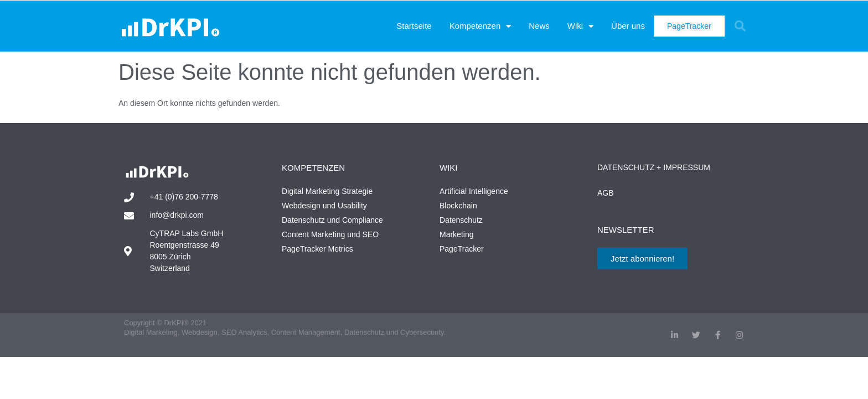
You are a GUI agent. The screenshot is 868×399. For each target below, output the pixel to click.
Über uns (628, 26)
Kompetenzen (480, 26)
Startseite (414, 26)
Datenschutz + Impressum (654, 167)
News (539, 26)
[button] (740, 26)
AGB (606, 193)
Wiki (580, 26)
